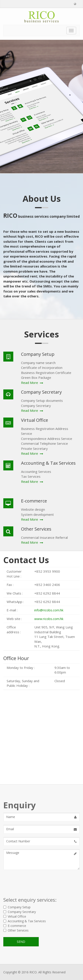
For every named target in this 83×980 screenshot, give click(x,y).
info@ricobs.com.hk (49, 610)
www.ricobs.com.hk (49, 619)
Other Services (16, 930)
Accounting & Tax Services (25, 921)
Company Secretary (20, 912)
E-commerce (15, 926)
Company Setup (17, 907)
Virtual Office (15, 916)
